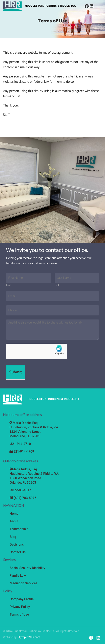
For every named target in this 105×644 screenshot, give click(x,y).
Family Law (18, 575)
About (14, 521)
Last (57, 285)
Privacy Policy (20, 606)
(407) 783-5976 (25, 498)
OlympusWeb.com (29, 637)
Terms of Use (19, 614)
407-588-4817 (21, 490)
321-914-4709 (24, 451)
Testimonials (19, 529)
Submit (16, 372)
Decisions (17, 544)
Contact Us (18, 552)
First (8, 285)
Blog (13, 537)
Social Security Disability (27, 568)
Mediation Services (23, 583)
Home (14, 514)
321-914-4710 (21, 444)
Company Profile (22, 599)
